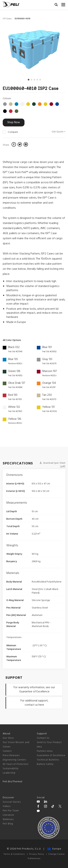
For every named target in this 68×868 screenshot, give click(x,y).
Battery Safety (45, 764)
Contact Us (43, 738)
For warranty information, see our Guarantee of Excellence (34, 690)
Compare (13, 132)
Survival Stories (12, 802)
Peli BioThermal (13, 782)
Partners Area (45, 751)
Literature (8, 815)
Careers (7, 751)
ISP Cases (7, 19)
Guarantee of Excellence (51, 755)
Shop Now (14, 122)
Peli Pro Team (11, 811)
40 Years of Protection (16, 764)
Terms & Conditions (14, 854)
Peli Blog (8, 824)
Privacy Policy (37, 854)
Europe (54, 849)
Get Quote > (58, 132)
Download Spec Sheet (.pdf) (52, 465)
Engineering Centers (14, 760)
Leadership (9, 773)
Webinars (8, 819)
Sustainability (11, 769)
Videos (7, 806)
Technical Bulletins (48, 760)
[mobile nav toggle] (63, 4)
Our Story (8, 738)
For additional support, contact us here (34, 703)
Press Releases (11, 755)
